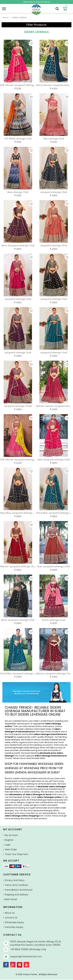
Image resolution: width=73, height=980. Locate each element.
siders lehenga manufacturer (51, 756)
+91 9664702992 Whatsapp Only (28, 949)
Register (9, 840)
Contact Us (11, 918)
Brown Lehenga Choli (54, 620)
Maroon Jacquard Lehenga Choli (18, 566)
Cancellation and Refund (19, 890)
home (6, 18)
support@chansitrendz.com (26, 956)
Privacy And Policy (15, 880)
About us (10, 913)
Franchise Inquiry (14, 927)
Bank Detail (11, 899)
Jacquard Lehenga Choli (54, 192)
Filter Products (36, 25)
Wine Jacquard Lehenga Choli (18, 246)
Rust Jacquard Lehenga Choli (54, 566)
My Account (11, 835)
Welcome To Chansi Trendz (37, 2)
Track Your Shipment (16, 854)
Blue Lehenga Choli (18, 192)
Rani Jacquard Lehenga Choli (54, 460)
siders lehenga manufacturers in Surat (36, 736)
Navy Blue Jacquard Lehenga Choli (19, 513)
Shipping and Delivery (17, 895)
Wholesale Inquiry (14, 922)
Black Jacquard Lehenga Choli (18, 620)
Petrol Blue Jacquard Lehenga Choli (20, 674)
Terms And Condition (16, 885)
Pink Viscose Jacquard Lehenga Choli (21, 85)
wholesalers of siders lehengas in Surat (30, 794)
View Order (11, 849)
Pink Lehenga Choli (54, 139)
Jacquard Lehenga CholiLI (18, 406)
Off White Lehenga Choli (18, 139)
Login (8, 845)
